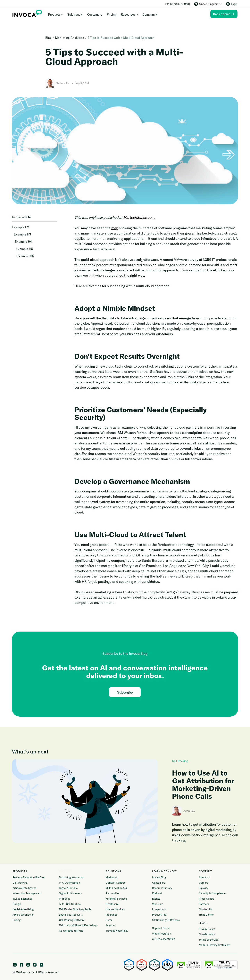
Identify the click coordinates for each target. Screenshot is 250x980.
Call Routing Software (72, 920)
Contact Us (206, 909)
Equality (204, 888)
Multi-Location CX (116, 888)
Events (156, 899)
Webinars (158, 904)
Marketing (112, 877)
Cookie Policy (207, 934)
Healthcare (112, 904)
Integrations (159, 909)
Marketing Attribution (72, 877)
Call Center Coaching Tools (75, 909)
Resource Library (162, 888)
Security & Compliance (212, 893)
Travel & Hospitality (117, 931)
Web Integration (162, 934)
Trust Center (206, 915)
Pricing (112, 14)
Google (17, 904)
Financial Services (116, 899)
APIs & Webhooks (23, 915)
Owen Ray (189, 811)
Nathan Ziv (63, 83)
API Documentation (164, 939)
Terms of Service (209, 940)
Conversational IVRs (71, 931)
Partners (204, 904)
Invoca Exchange (22, 899)
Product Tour (160, 915)
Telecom (111, 925)
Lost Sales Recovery (71, 915)
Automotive (112, 893)
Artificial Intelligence (24, 888)
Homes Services (115, 909)
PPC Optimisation (70, 883)
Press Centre (207, 899)
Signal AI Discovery (70, 893)
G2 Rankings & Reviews (166, 920)
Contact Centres (116, 883)
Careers (204, 883)
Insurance (112, 915)
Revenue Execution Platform (29, 877)
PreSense (65, 899)
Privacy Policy (207, 929)
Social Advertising (23, 909)
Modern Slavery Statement (215, 945)
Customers (95, 14)
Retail (109, 920)
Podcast (157, 893)
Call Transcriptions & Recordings (78, 925)
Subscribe (125, 692)
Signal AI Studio (68, 888)
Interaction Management (27, 893)
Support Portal (161, 928)
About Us (204, 877)
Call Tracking (180, 761)
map (115, 228)
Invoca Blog (159, 877)
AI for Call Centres (70, 904)
